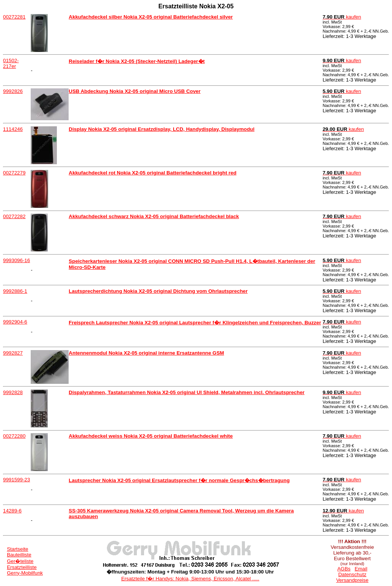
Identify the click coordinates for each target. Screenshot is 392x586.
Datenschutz (352, 574)
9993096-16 (16, 260)
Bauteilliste (19, 555)
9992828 (13, 392)
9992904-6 (15, 322)
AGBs (344, 569)
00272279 (14, 173)
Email (361, 569)
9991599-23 (16, 480)
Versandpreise (352, 580)
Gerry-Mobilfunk (25, 573)
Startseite (17, 549)
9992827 (13, 353)
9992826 (13, 91)
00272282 (14, 216)
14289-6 (12, 511)
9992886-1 (15, 291)
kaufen (342, 17)
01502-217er (11, 63)
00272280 (14, 436)
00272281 (14, 17)
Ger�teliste (20, 561)
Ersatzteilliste (22, 567)
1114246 (13, 129)
